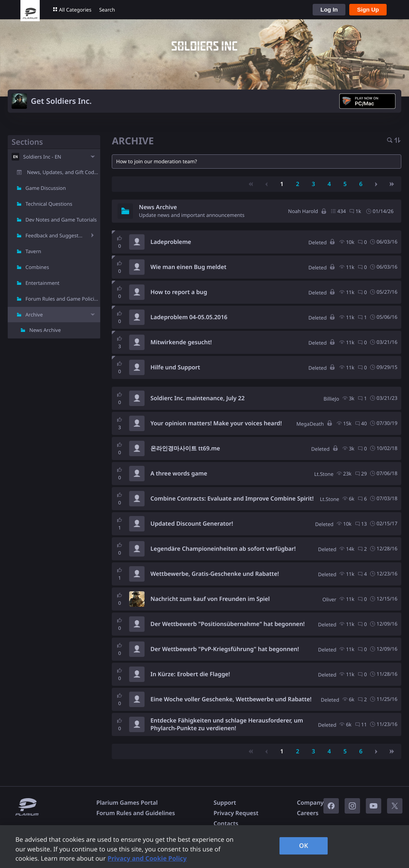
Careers (308, 813)
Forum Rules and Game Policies (62, 299)
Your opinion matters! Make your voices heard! (216, 423)
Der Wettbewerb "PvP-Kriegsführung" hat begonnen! (225, 649)
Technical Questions (49, 204)
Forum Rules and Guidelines (136, 813)
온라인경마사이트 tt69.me (185, 448)
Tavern (33, 251)
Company (310, 803)
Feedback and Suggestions (55, 235)
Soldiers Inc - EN (42, 157)
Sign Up (368, 9)
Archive (34, 315)
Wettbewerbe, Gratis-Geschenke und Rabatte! (215, 574)
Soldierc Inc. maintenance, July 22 (197, 398)
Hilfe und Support (175, 367)
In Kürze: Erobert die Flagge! (190, 674)
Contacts (226, 824)
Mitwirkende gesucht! (181, 342)
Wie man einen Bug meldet (188, 267)
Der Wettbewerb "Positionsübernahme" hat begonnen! (227, 624)
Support (225, 803)
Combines (37, 267)
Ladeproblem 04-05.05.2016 (189, 317)
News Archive (45, 330)
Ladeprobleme (171, 242)
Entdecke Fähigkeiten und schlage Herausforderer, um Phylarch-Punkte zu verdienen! (227, 724)
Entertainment (42, 283)
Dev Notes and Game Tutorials (61, 220)
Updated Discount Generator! (192, 524)
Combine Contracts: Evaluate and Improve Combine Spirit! (232, 499)
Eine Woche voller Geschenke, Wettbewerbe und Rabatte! (231, 699)
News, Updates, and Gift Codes (63, 172)
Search (107, 10)
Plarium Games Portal (127, 803)
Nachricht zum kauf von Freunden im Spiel (210, 599)
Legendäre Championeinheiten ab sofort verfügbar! (223, 549)
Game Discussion (46, 188)
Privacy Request (236, 813)
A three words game (179, 474)
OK (304, 846)
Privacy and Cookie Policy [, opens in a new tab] (147, 858)
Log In (329, 9)
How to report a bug (179, 292)
